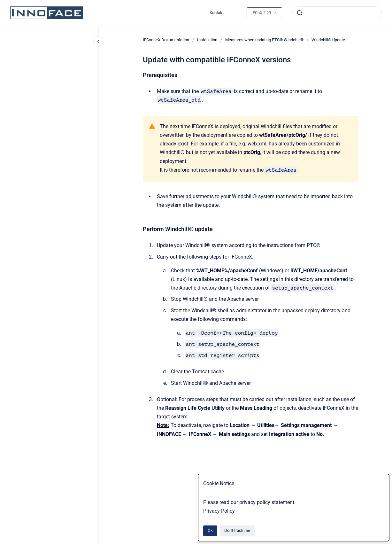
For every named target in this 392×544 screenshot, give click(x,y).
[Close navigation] (98, 41)
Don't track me (237, 530)
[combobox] (337, 13)
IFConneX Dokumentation (166, 40)
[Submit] (300, 13)
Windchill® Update (328, 40)
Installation (207, 40)
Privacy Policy (219, 511)
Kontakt (217, 13)
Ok (210, 530)
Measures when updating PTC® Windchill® (264, 40)
